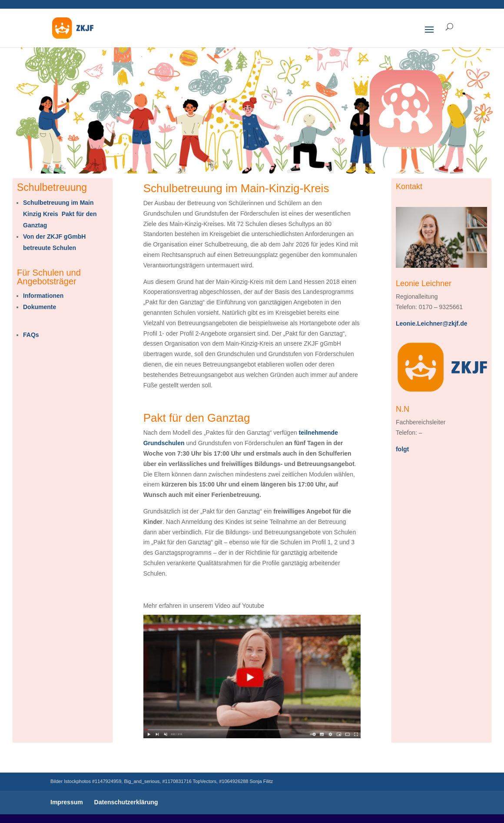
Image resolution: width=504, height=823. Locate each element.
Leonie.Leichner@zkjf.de (432, 323)
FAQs (31, 335)
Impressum (67, 802)
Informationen (43, 296)
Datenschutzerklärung (126, 802)
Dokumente (40, 307)
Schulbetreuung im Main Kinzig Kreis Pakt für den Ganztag (60, 214)
